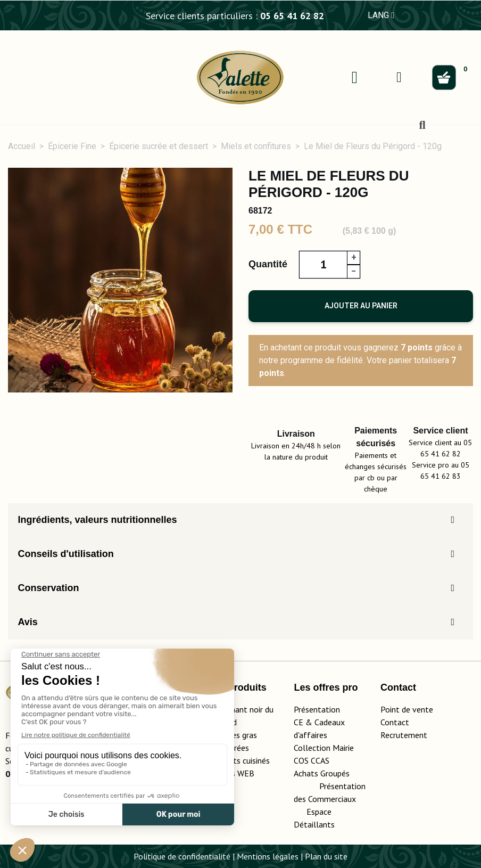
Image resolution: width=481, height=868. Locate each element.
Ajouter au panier (361, 306)
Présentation (317, 709)
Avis (27, 622)
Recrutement (404, 735)
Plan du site (326, 856)
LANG (381, 15)
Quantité (268, 264)
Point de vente (407, 709)
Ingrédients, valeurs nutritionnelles (97, 520)
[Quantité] (323, 265)
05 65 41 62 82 (292, 16)
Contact (395, 722)
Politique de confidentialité (182, 856)
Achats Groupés (322, 773)
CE (298, 722)
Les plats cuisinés (239, 760)
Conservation (48, 588)
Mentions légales (268, 856)
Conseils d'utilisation (65, 554)
